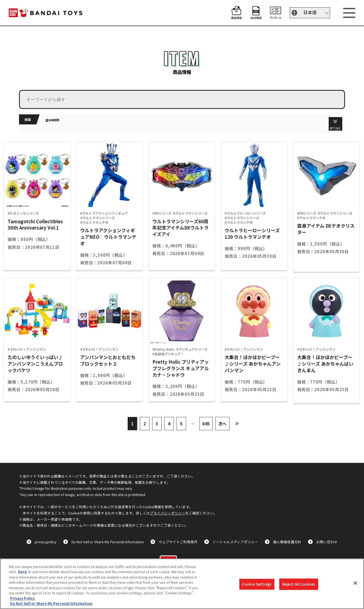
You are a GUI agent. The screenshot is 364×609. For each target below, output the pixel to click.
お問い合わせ (327, 542)
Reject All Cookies (299, 584)
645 (206, 424)
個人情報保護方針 (287, 542)
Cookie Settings (257, 584)
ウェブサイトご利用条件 (178, 542)
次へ (222, 424)
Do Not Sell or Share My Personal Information (108, 542)
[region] (182, 584)
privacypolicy (46, 542)
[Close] (355, 583)
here (23, 572)
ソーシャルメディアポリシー (235, 542)
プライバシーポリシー (168, 513)
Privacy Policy (22, 598)
